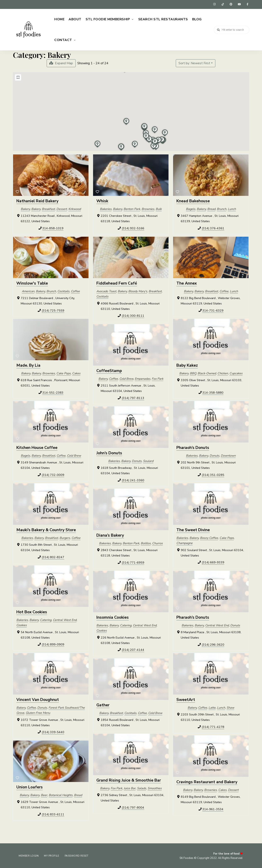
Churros (157, 543)
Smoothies (155, 788)
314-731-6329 (213, 310)
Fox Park (158, 378)
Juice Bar (130, 788)
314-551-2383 (53, 392)
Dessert (62, 208)
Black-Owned (207, 373)
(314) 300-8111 (133, 315)
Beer (44, 794)
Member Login (29, 855)
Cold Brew (126, 378)
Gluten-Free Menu (38, 712)
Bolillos (146, 543)
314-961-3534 (213, 808)
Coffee (75, 291)
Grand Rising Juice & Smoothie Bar (129, 780)
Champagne (184, 543)
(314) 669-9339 (213, 562)
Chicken (223, 373)
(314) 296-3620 (213, 644)
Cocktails (63, 291)
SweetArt (186, 699)
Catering (46, 619)
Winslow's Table (32, 283)
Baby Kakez (187, 365)
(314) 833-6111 (53, 814)
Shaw (230, 707)
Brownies (148, 208)
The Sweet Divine (193, 529)
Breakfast (48, 208)
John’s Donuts (109, 452)
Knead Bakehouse (193, 201)
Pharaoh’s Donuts (193, 447)
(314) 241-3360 (133, 480)
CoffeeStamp (109, 370)
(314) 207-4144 (133, 649)
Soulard (148, 460)
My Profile (53, 855)
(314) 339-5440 (53, 732)
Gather (103, 704)
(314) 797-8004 (133, 807)
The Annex (187, 283)
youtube (239, 4)
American (28, 291)
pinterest (231, 4)
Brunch (222, 208)
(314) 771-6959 (133, 562)
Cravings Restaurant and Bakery (207, 781)
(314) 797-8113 (133, 397)
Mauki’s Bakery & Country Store (46, 529)
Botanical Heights (61, 794)
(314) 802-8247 (53, 556)
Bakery (25, 208)
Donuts (214, 455)
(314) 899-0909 (53, 644)
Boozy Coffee (209, 537)
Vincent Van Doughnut (38, 699)
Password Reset (78, 855)
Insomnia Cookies (113, 617)
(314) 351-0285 (213, 474)
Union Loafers (30, 787)
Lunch (232, 208)
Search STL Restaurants (163, 19)
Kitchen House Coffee (37, 447)
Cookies (22, 625)
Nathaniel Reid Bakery (37, 201)
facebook (247, 4)
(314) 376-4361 (213, 228)
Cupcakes (236, 373)
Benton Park (132, 208)
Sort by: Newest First (194, 63)
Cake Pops (64, 373)
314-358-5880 (213, 392)
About (75, 19)
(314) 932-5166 (133, 228)
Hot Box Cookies (32, 612)
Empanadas (143, 378)
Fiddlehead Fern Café (117, 283)
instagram (214, 4)
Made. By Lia (28, 365)
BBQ (193, 373)
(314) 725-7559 (53, 310)
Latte (212, 707)
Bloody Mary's (138, 291)
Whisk (102, 201)
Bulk (159, 208)
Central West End (65, 619)
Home (59, 19)
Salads (142, 788)
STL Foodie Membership (108, 19)
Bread (211, 208)
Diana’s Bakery (110, 535)
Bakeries (106, 208)
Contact (63, 39)
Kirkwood (75, 208)
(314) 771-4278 (213, 726)
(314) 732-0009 (53, 474)
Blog (197, 19)
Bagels (191, 208)
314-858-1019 (53, 228)
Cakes (76, 373)
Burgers (65, 537)
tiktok (223, 4)
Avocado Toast (106, 291)
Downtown (228, 455)
